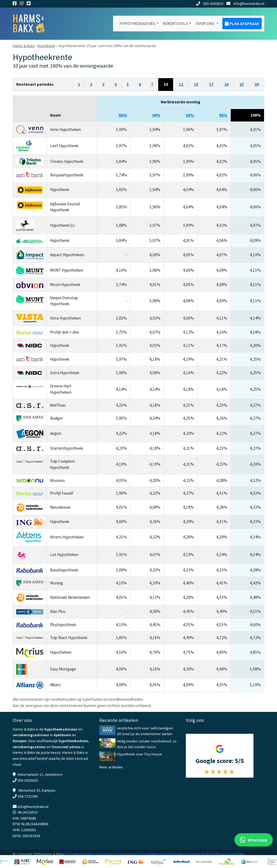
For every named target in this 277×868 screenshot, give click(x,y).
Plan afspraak (242, 24)
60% (156, 115)
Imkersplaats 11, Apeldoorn (40, 774)
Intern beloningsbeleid (195, 854)
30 (257, 84)
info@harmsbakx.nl (245, 4)
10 (166, 84)
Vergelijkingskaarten (157, 854)
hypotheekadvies (73, 741)
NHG (123, 115)
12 (181, 84)
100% (256, 115)
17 (211, 84)
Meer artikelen (111, 767)
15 (196, 84)
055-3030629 (210, 4)
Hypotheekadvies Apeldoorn (90, 854)
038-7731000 (28, 796)
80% (190, 115)
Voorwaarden (127, 854)
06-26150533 (28, 812)
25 (242, 84)
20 (226, 84)
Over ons (205, 23)
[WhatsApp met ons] (254, 840)
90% (223, 115)
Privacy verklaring (230, 854)
